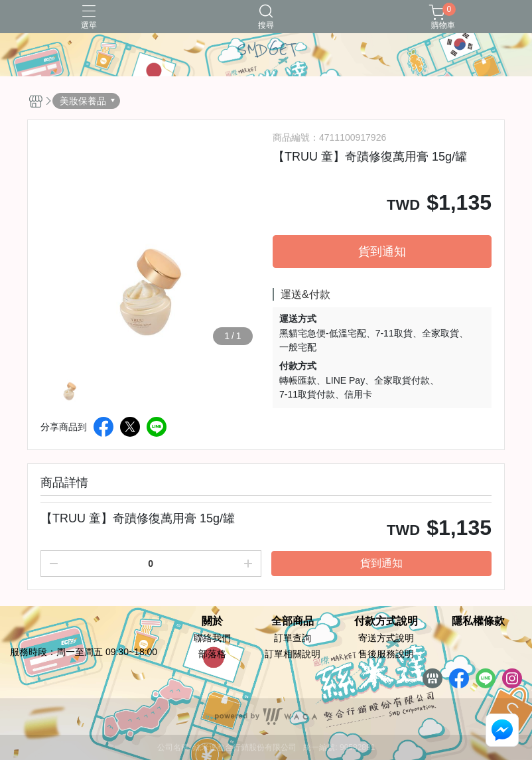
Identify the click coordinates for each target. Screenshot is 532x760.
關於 (212, 621)
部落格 (212, 654)
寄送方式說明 (386, 638)
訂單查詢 (293, 638)
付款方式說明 (386, 621)
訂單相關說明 (293, 654)
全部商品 (293, 621)
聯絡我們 (212, 638)
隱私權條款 (478, 621)
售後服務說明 (386, 654)
